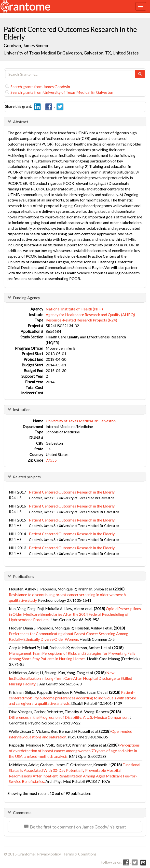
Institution (22, 409)
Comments (22, 812)
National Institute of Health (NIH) (74, 309)
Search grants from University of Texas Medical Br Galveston (59, 92)
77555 (51, 460)
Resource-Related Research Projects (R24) (81, 320)
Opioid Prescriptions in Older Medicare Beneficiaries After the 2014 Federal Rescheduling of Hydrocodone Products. (75, 614)
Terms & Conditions (80, 854)
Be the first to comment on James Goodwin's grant (75, 827)
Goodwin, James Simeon (27, 45)
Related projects (27, 477)
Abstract (21, 122)
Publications (24, 576)
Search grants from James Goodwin (38, 87)
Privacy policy (49, 854)
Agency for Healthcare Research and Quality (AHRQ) (90, 314)
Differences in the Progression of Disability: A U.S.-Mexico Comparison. (69, 717)
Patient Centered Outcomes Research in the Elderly (72, 492)
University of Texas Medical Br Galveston (81, 421)
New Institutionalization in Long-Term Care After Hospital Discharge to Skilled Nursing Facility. (70, 678)
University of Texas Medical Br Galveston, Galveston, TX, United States (71, 53)
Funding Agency (27, 298)
